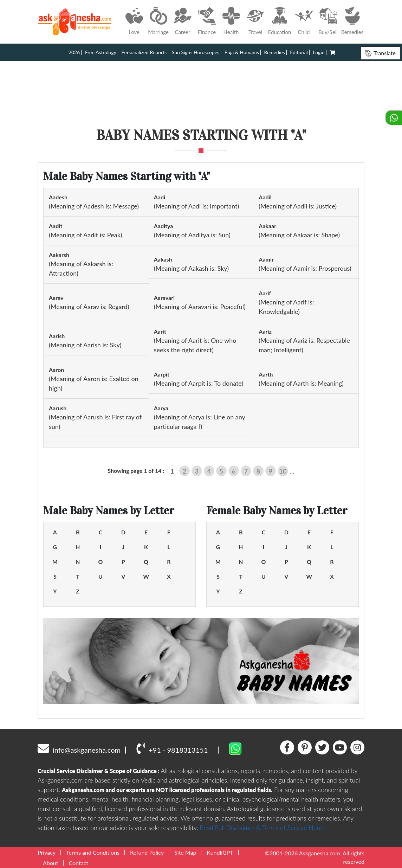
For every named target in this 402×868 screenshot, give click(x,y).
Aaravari (164, 298)
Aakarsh (59, 255)
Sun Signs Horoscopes (196, 52)
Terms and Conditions (93, 852)
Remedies (274, 52)
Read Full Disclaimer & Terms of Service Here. (262, 828)
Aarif (265, 293)
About (51, 863)
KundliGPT (220, 852)
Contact (79, 863)
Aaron (56, 370)
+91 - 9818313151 (172, 748)
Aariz (265, 331)
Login (319, 52)
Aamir (266, 259)
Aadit (56, 226)
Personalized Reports (144, 52)
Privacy (47, 852)
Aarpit (162, 374)
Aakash (163, 259)
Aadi (160, 197)
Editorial (299, 52)
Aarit (160, 331)
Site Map (185, 852)
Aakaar (267, 226)
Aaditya (164, 226)
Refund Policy (147, 852)
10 (283, 471)
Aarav (56, 298)
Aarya (161, 408)
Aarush (58, 408)
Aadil (265, 197)
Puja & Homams (242, 52)
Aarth (266, 374)
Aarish (57, 336)
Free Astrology (101, 52)
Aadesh (58, 197)
